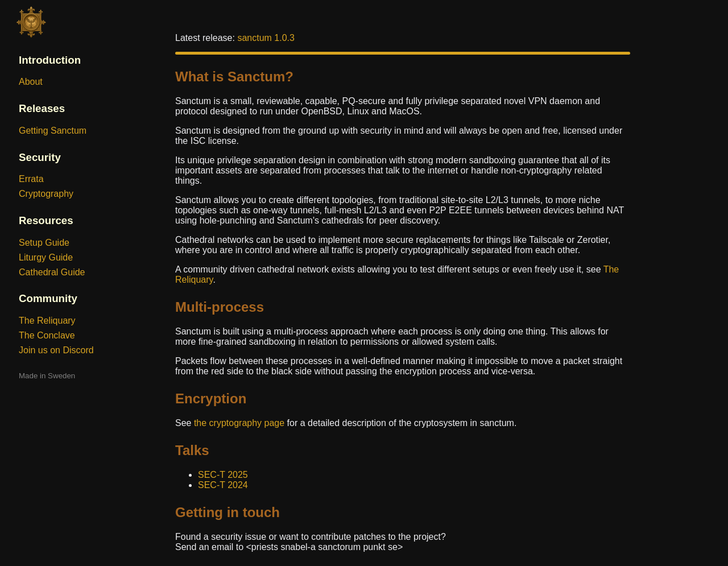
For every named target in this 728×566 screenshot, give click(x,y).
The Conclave (47, 335)
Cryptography (46, 194)
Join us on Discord (56, 350)
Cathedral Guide (52, 272)
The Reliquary (47, 321)
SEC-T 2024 (223, 485)
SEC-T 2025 (223, 475)
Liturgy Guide (46, 257)
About (31, 82)
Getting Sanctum (53, 131)
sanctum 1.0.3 (266, 38)
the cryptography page (239, 423)
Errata (31, 179)
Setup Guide (44, 243)
